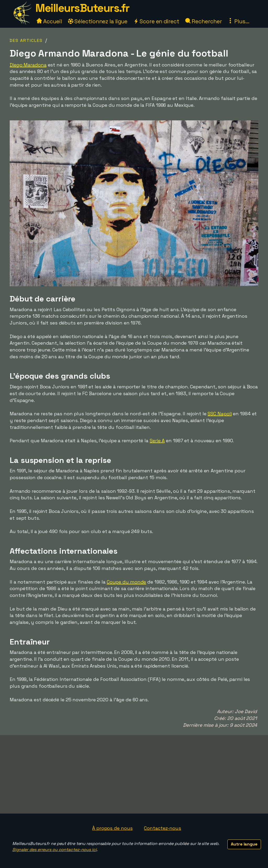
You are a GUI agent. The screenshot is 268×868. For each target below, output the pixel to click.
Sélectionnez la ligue (98, 21)
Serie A (157, 441)
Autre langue (244, 844)
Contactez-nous (163, 828)
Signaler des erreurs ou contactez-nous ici (54, 850)
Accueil (49, 21)
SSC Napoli (220, 414)
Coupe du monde (127, 582)
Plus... (238, 21)
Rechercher (204, 21)
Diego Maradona (28, 65)
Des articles (26, 40)
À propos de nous (112, 828)
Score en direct (156, 21)
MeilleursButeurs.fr (82, 8)
